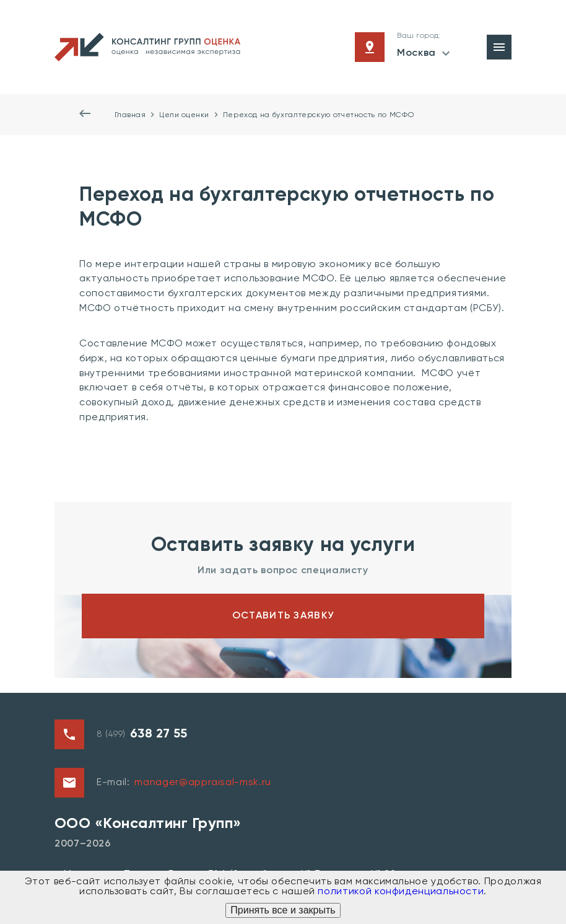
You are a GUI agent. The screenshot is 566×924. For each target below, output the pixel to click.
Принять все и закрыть (283, 910)
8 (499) (142, 734)
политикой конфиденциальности (401, 892)
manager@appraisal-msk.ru (202, 783)
